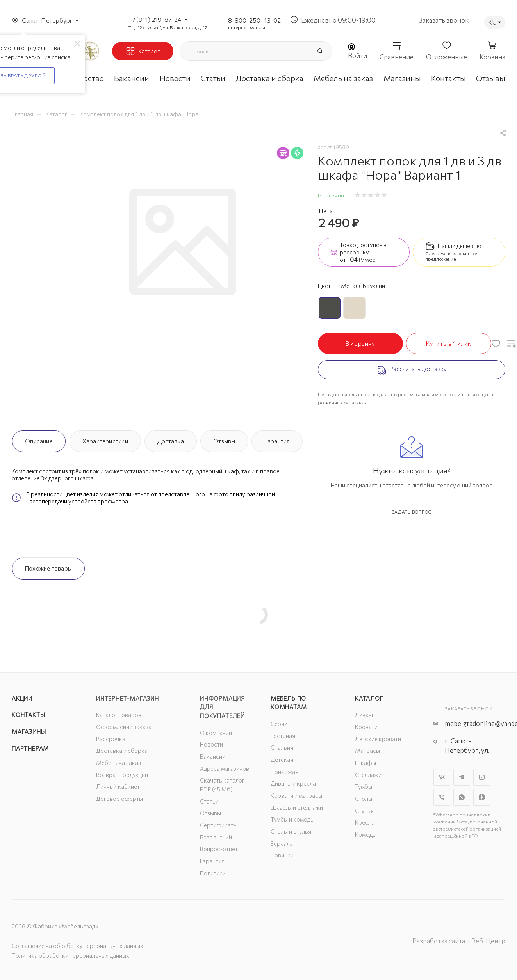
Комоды (366, 834)
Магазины (29, 731)
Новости (211, 744)
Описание (39, 441)
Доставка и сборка (122, 751)
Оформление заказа (124, 727)
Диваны (365, 715)
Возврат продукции (122, 775)
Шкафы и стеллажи (297, 807)
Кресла (365, 822)
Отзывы (224, 441)
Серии (279, 724)
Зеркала (282, 843)
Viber (442, 797)
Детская (282, 759)
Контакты (28, 715)
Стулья (364, 811)
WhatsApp (462, 797)
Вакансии (213, 756)
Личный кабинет (118, 786)
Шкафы (365, 763)
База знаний (216, 837)
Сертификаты (219, 825)
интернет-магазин (248, 27)
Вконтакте (442, 777)
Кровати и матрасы (296, 795)
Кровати (366, 727)
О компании (216, 733)
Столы (364, 799)
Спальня (282, 747)
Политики (213, 873)
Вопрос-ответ (219, 849)
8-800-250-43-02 (254, 20)
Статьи (209, 801)
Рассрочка (111, 739)
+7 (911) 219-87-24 (155, 19)
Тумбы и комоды (292, 819)
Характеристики (105, 441)
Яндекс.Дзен (482, 797)
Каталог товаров (119, 715)
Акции (22, 698)
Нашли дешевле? (460, 246)
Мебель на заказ (119, 763)
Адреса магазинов (225, 768)
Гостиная (283, 736)
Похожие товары (48, 568)
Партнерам (30, 748)
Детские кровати (378, 739)
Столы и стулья (291, 831)
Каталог (369, 698)
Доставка (171, 441)
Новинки (282, 855)
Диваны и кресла (293, 783)
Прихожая (284, 772)
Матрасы (367, 751)
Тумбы (364, 786)
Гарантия (277, 441)
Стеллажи (368, 775)
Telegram (462, 777)
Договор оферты (119, 799)
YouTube (482, 777)
